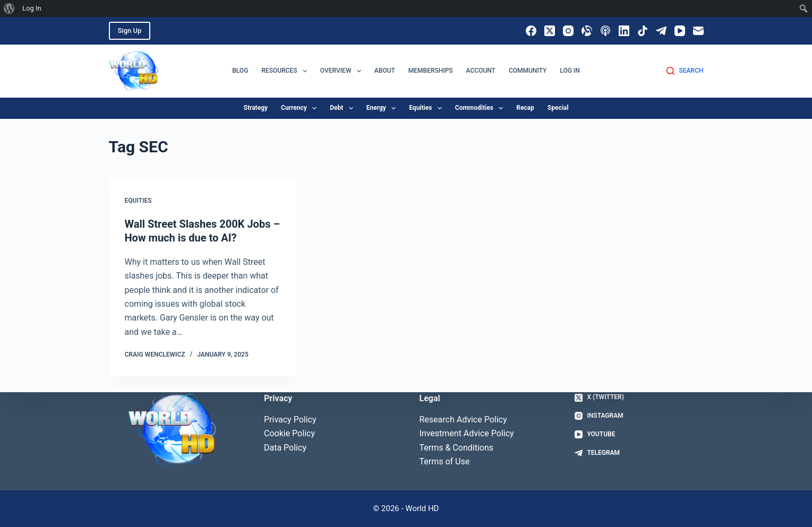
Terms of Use (445, 461)
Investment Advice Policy (467, 433)
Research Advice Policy (463, 420)
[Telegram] (661, 31)
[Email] (698, 31)
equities (428, 108)
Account (481, 71)
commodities (481, 108)
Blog (240, 71)
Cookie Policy (289, 433)
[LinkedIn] (624, 31)
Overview (343, 71)
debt (343, 108)
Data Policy (285, 448)
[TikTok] (643, 31)
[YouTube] (680, 31)
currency (301, 108)
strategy (256, 108)
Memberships (431, 71)
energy (383, 108)
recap (525, 108)
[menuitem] (9, 8)
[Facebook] (531, 31)
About (385, 71)
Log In (570, 71)
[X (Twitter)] (550, 31)
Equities (138, 201)
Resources (286, 71)
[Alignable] (587, 31)
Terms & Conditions (457, 448)
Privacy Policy (290, 420)
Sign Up (130, 31)
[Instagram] (568, 31)
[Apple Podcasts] (605, 31)
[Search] (685, 71)
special (558, 108)
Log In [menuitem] (32, 8)
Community (528, 71)
